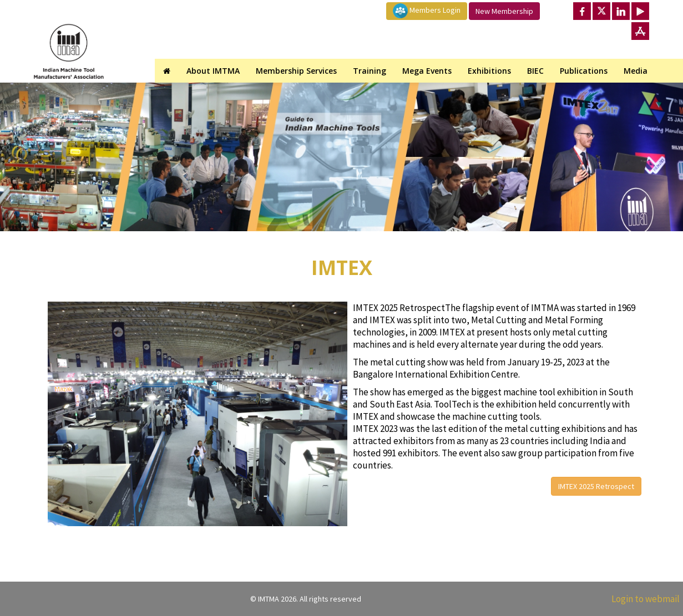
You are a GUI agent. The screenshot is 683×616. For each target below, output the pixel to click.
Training (370, 71)
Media (636, 71)
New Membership (504, 11)
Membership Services (296, 71)
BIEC (535, 71)
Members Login (427, 11)
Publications (584, 71)
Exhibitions (489, 71)
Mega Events (427, 71)
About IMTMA (213, 71)
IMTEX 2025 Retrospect (596, 486)
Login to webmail (646, 599)
